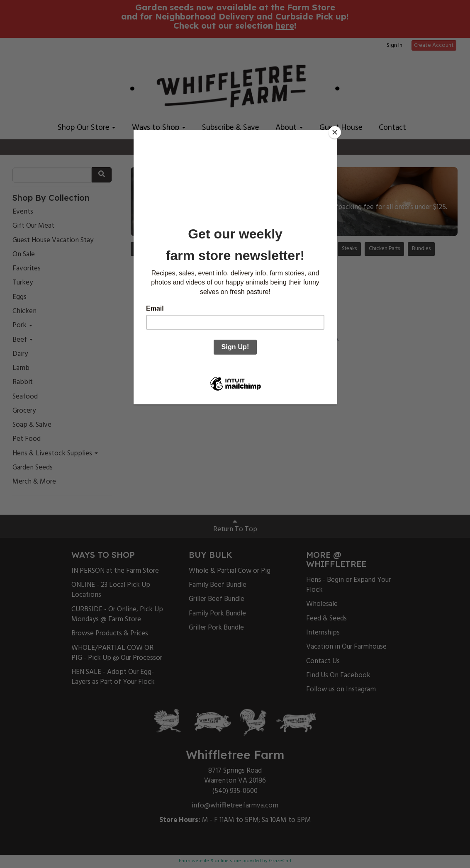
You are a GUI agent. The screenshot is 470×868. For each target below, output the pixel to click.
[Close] (335, 132)
